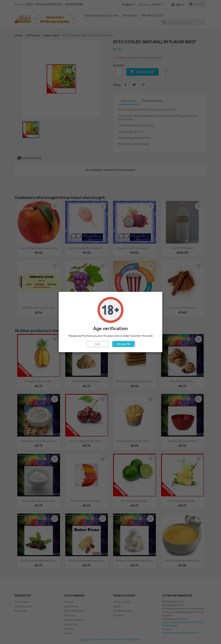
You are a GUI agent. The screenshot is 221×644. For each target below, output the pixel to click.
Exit (98, 344)
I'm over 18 (123, 344)
